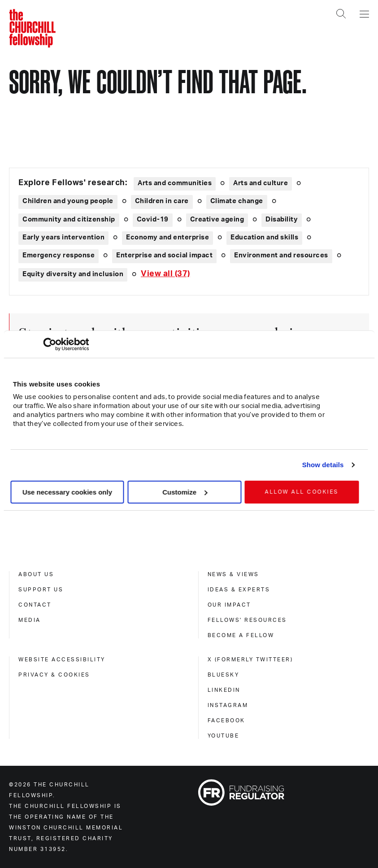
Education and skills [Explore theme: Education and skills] (264, 237)
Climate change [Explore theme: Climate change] (237, 201)
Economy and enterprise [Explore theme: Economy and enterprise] (167, 237)
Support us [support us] (41, 590)
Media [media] (30, 620)
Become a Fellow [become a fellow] (241, 635)
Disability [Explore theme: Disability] (282, 219)
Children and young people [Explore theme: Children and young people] (68, 201)
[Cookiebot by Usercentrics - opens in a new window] (50, 344)
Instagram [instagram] (228, 705)
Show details (323, 465)
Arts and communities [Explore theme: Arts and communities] (175, 183)
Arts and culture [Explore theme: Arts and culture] (261, 183)
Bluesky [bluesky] (224, 675)
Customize (185, 492)
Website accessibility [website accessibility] (62, 660)
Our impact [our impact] (229, 605)
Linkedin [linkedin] (224, 690)
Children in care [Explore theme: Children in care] (162, 201)
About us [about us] (36, 574)
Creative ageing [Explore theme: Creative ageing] (217, 219)
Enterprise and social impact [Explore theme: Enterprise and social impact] (164, 255)
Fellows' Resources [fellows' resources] (247, 620)
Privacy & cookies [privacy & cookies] (54, 675)
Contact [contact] (35, 605)
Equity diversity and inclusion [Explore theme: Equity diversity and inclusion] (73, 274)
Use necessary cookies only (67, 492)
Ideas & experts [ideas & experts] (239, 590)
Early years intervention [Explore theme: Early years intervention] (63, 237)
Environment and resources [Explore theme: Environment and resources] (281, 255)
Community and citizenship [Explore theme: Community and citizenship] (69, 219)
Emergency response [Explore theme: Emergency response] (59, 255)
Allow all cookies (302, 492)
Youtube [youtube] (224, 736)
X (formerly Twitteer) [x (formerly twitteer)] (250, 660)
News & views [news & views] (233, 574)
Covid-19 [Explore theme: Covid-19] (153, 219)
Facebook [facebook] (226, 720)
